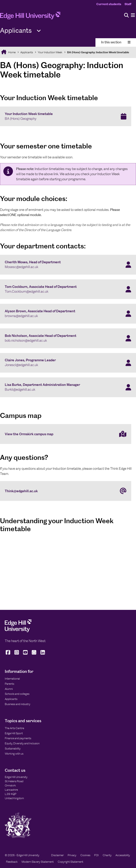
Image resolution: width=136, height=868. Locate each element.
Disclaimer (57, 855)
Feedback (12, 862)
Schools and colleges (17, 694)
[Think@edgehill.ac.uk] (66, 491)
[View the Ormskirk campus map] (66, 434)
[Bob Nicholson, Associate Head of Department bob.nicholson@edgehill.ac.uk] (68, 338)
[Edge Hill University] (18, 631)
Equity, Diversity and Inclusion (22, 743)
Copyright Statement (70, 862)
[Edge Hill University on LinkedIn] (43, 655)
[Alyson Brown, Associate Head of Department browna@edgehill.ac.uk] (68, 314)
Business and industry (18, 704)
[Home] (30, 17)
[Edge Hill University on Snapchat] (34, 655)
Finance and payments (18, 738)
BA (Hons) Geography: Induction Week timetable (98, 52)
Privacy (72, 855)
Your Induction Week (50, 52)
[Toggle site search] (126, 15)
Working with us (14, 754)
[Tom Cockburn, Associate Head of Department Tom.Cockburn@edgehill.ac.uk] (68, 289)
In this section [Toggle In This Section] (116, 42)
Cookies (85, 855)
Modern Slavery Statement (38, 862)
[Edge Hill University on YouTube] (25, 655)
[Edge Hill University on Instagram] (17, 655)
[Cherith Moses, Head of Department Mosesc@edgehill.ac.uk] (68, 265)
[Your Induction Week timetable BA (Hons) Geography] (66, 116)
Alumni (9, 689)
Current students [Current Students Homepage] (109, 4)
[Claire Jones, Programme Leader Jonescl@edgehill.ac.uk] (68, 363)
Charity (107, 855)
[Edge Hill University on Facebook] (8, 655)
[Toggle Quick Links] (39, 31)
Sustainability (13, 748)
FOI (96, 855)
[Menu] (133, 15)
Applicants (27, 52)
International (12, 679)
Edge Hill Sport (14, 733)
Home (12, 52)
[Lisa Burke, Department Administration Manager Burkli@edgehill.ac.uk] (68, 387)
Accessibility (123, 855)
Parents (9, 684)
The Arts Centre (14, 728)
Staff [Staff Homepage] (128, 4)
